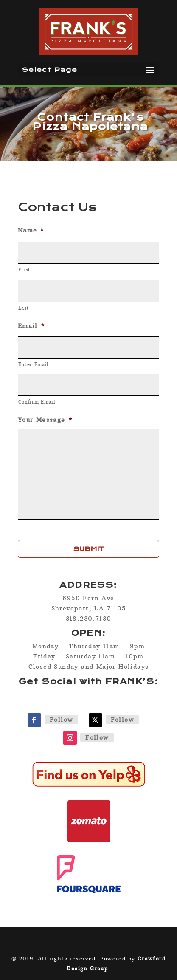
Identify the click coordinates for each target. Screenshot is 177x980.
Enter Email (34, 364)
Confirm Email (37, 402)
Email (31, 326)
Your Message (45, 420)
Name (31, 230)
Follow (61, 720)
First (24, 270)
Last (24, 308)
